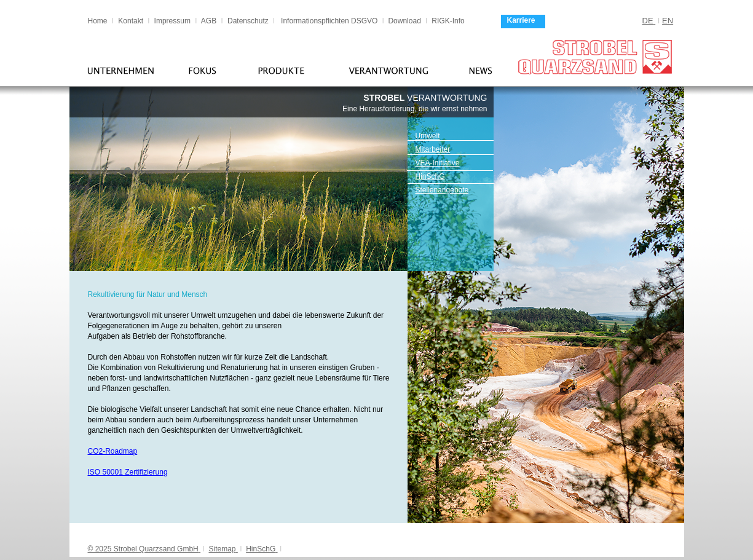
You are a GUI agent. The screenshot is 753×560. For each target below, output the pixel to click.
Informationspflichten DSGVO (329, 21)
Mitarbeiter (433, 149)
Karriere (521, 20)
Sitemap (222, 549)
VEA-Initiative (438, 163)
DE (648, 21)
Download (405, 21)
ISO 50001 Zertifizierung (128, 472)
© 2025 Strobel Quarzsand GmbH (143, 549)
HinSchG (430, 176)
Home (98, 21)
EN (668, 21)
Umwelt (428, 136)
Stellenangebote (442, 190)
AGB (209, 21)
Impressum (172, 21)
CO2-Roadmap (113, 451)
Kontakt (131, 21)
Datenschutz (248, 21)
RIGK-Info (448, 21)
